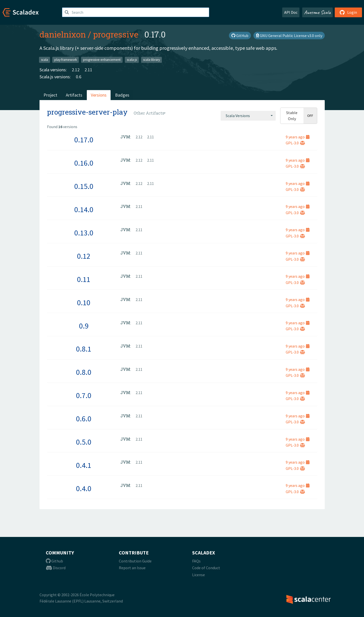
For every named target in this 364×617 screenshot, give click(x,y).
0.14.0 (84, 209)
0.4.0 (84, 488)
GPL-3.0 (295, 143)
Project (50, 95)
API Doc (291, 12)
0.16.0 (84, 163)
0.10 (84, 302)
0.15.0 (84, 186)
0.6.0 (84, 419)
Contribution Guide (135, 561)
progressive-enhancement (102, 60)
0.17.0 (84, 140)
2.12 (76, 70)
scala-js (132, 60)
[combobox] (248, 116)
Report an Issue (132, 568)
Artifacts (74, 95)
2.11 (88, 70)
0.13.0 (84, 233)
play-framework (66, 60)
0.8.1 (84, 349)
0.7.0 (84, 395)
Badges (122, 95)
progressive (116, 34)
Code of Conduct (206, 568)
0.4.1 (84, 465)
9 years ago (298, 137)
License (199, 575)
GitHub (240, 36)
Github (54, 561)
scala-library (151, 60)
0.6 (79, 77)
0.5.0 (84, 442)
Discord (56, 568)
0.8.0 (84, 372)
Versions (99, 95)
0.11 (84, 279)
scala (45, 60)
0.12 (84, 256)
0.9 (84, 326)
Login (348, 12)
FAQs (196, 561)
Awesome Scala (317, 12)
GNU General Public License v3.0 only (289, 36)
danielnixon (63, 34)
